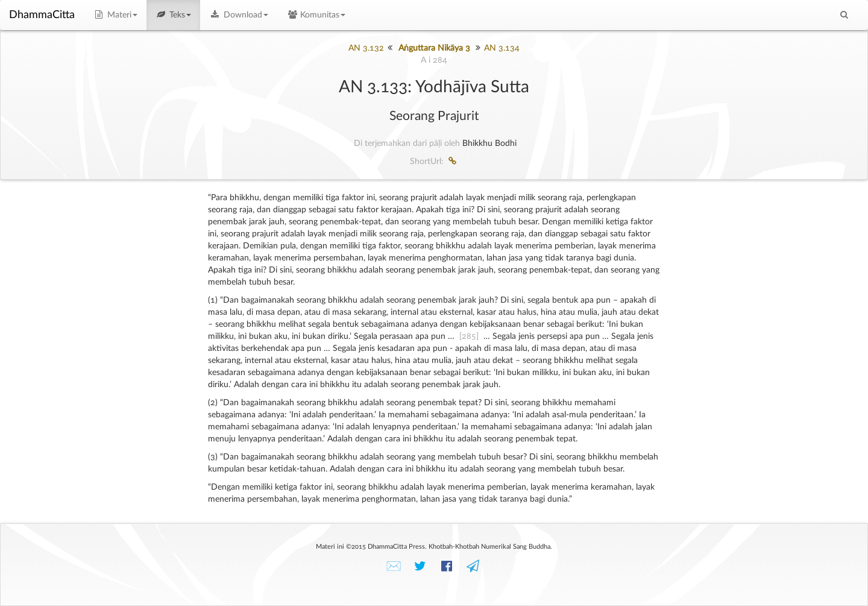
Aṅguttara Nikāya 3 (434, 48)
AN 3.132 (366, 48)
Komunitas (316, 15)
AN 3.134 (502, 48)
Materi (115, 15)
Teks (174, 15)
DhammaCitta (42, 15)
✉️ (394, 567)
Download (239, 15)
